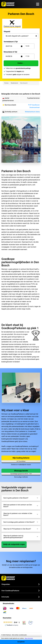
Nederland (14, 83)
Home (6, 83)
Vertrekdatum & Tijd (11, 42)
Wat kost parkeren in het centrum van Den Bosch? (18, 506)
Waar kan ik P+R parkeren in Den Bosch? (17, 529)
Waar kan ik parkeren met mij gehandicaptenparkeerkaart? (13, 537)
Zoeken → (21, 63)
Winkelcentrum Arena (32, 112)
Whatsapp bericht (21, 471)
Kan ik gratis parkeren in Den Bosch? (16, 498)
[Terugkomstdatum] (15, 46)
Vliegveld (7, 32)
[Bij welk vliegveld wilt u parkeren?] (21, 36)
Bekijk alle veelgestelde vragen (14, 544)
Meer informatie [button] (29, 638)
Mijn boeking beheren (21, 458)
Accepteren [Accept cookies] (21, 642)
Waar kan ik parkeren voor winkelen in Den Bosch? (18, 514)
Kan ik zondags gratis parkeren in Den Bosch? (19, 522)
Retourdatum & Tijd (10, 52)
